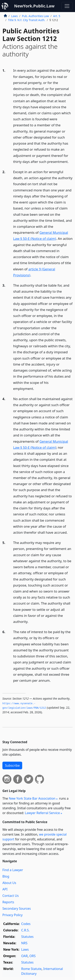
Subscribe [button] (12, 765)
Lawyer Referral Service (42, 813)
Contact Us (10, 896)
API (5, 889)
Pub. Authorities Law (35, 16)
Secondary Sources (17, 908)
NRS (24, 943)
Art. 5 (57, 16)
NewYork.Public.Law (34, 6)
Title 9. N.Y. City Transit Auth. (27, 20)
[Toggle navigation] (67, 6)
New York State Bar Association (32, 798)
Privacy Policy (12, 915)
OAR (24, 956)
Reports (8, 902)
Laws (14, 16)
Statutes (27, 937)
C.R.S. (25, 930)
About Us (9, 883)
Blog (6, 876)
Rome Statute (31, 969)
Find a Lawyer (13, 870)
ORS (32, 956)
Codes (26, 924)
